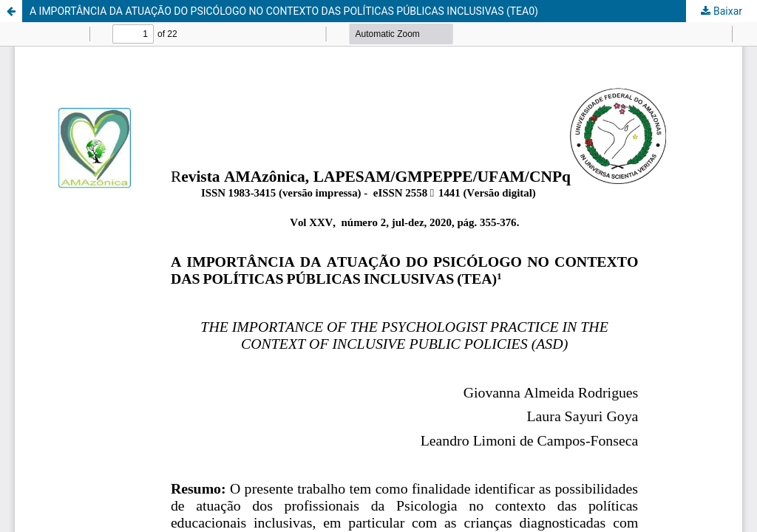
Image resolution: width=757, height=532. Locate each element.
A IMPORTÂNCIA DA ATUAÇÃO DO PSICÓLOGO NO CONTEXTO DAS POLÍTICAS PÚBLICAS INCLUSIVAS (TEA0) (284, 11)
